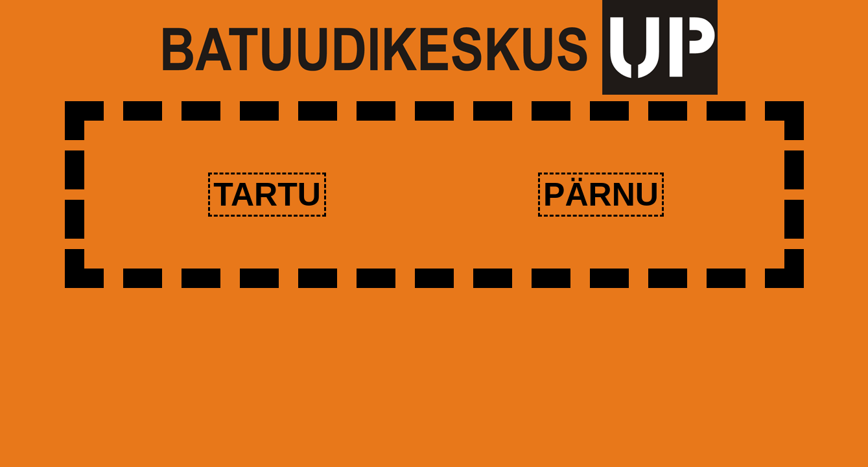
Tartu (267, 195)
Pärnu (601, 195)
